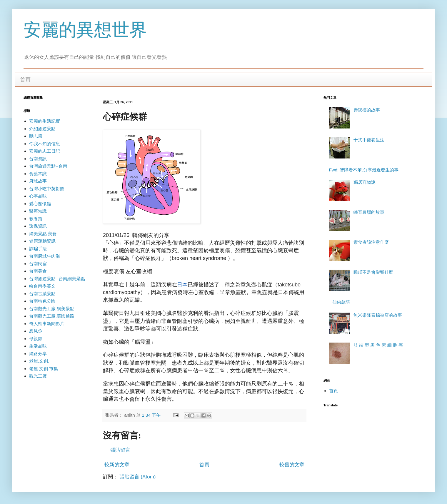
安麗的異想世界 (85, 30)
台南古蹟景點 (42, 294)
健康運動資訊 (42, 241)
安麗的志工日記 (45, 151)
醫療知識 (38, 211)
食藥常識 (38, 174)
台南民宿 (38, 264)
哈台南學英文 (42, 286)
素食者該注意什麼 (371, 242)
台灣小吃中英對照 (47, 189)
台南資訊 (38, 159)
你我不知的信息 (45, 144)
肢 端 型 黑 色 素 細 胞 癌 (378, 345)
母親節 (36, 339)
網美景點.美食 (43, 234)
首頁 (25, 80)
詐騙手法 (38, 249)
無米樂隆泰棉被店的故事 (378, 315)
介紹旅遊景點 (42, 129)
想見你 (36, 331)
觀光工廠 (38, 376)
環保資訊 (38, 226)
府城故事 (38, 181)
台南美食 (38, 271)
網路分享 (38, 354)
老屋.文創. (39, 361)
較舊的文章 (292, 465)
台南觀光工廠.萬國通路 (52, 316)
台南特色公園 (42, 301)
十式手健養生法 (369, 140)
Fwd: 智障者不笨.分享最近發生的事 (364, 170)
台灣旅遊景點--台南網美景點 (57, 279)
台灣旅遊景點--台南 (48, 166)
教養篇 (36, 219)
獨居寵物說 (365, 182)
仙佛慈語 (341, 302)
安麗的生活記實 (45, 121)
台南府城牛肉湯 (45, 256)
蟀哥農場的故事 (369, 212)
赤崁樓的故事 (367, 110)
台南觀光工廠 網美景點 (52, 309)
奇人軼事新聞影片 (47, 324)
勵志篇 (36, 136)
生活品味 (38, 346)
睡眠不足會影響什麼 (373, 272)
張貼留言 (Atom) (138, 477)
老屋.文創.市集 (44, 369)
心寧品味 (38, 196)
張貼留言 (120, 450)
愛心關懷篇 (40, 204)
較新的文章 (117, 465)
